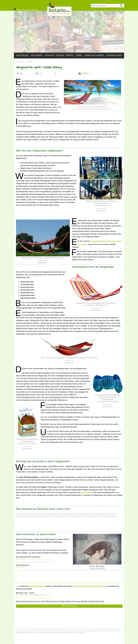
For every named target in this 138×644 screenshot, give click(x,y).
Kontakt (22, 10)
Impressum (28, 10)
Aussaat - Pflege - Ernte (59, 56)
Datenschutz (35, 10)
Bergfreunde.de (86, 492)
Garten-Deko (114, 56)
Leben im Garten (94, 56)
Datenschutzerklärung (37, 586)
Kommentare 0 (85, 73)
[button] (25, 73)
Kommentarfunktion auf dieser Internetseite (89, 586)
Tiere (79, 56)
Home (18, 10)
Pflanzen (36, 56)
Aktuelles (22, 56)
